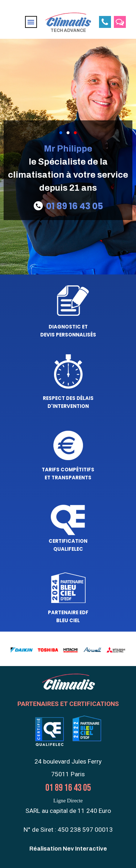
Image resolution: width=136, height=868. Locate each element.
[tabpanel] (68, 168)
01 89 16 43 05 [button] (75, 206)
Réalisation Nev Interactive (68, 849)
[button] (105, 22)
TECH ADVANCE (68, 30)
